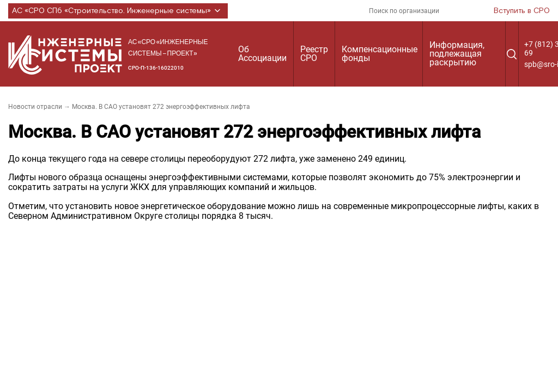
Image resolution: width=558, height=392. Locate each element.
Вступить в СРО (522, 11)
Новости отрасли (35, 107)
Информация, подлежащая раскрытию (457, 54)
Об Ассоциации (262, 54)
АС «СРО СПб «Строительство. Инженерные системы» (118, 11)
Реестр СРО (314, 54)
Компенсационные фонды (380, 54)
